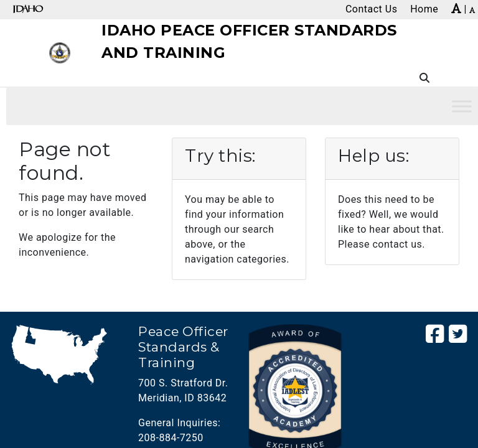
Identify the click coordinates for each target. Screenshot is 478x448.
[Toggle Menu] (462, 106)
